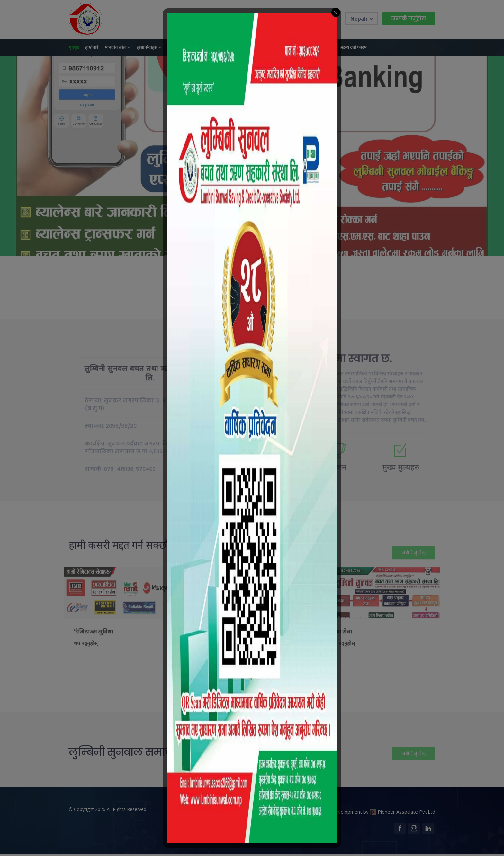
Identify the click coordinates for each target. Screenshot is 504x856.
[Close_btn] (336, 12)
